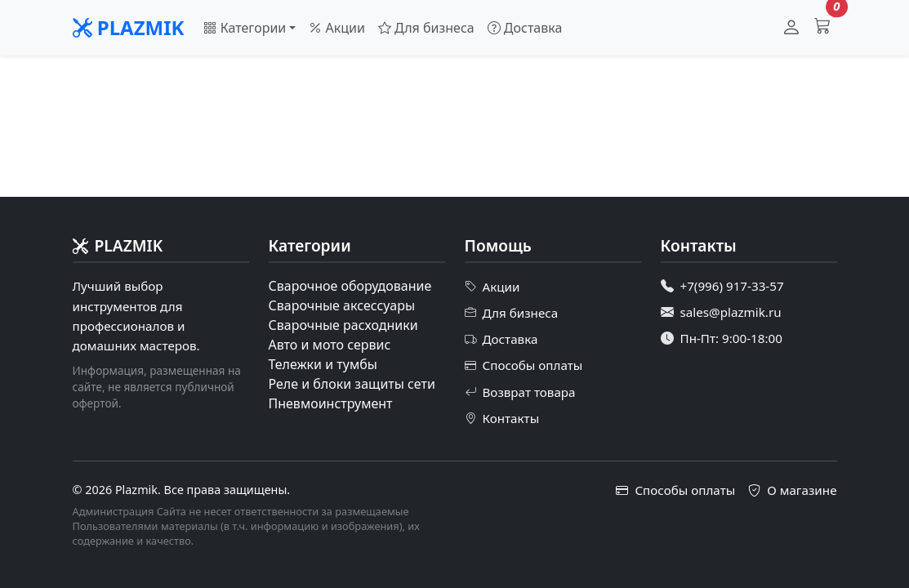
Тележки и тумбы (323, 364)
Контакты (502, 418)
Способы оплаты (524, 366)
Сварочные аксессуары (342, 305)
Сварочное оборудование (350, 286)
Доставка (525, 28)
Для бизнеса (426, 28)
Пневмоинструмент (331, 403)
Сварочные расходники (343, 325)
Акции (337, 28)
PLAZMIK (129, 27)
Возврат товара (520, 392)
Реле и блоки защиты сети (352, 384)
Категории (245, 28)
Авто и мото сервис (330, 345)
